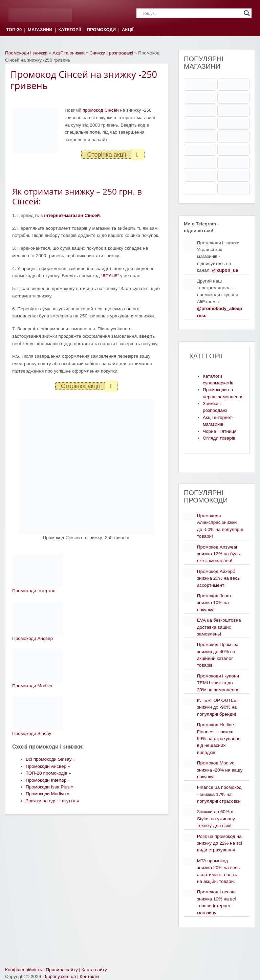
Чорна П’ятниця (220, 431)
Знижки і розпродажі (111, 53)
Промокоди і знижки (26, 53)
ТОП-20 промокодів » (48, 773)
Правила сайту (62, 970)
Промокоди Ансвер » (48, 766)
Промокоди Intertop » (48, 780)
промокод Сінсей (101, 110)
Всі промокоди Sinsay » (51, 759)
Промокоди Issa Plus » (50, 787)
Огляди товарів (219, 438)
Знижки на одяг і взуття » (52, 801)
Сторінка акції (115, 155)
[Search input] (191, 13)
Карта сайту (94, 970)
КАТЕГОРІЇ (69, 30)
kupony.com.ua (60, 976)
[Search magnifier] (247, 13)
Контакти (89, 976)
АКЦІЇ (128, 30)
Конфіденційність (24, 970)
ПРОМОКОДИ (101, 30)
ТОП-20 (14, 30)
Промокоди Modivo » (48, 794)
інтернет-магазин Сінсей (72, 215)
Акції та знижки (69, 53)
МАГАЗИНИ (40, 30)
